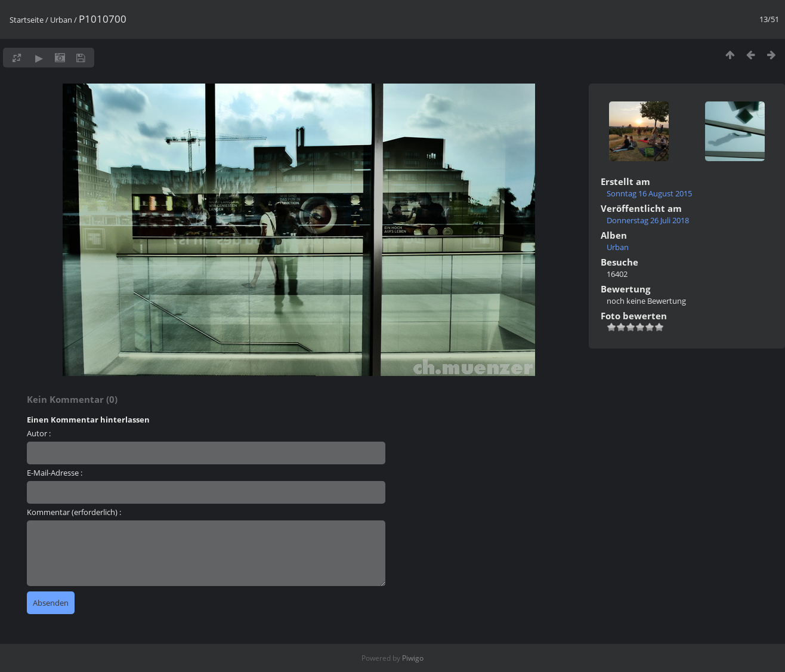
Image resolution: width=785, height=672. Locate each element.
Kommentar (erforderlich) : (74, 512)
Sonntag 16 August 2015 (649, 193)
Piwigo (413, 658)
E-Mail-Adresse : (55, 473)
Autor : (39, 433)
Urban (61, 20)
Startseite (27, 20)
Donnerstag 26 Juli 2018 (648, 220)
